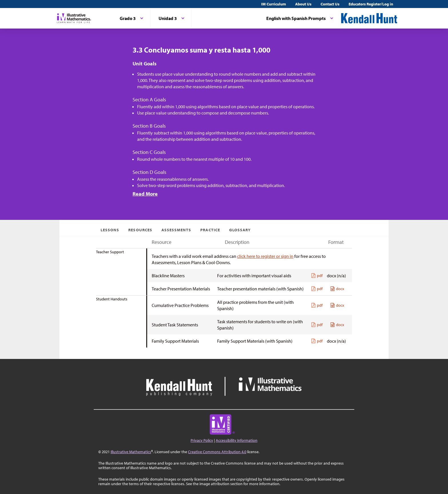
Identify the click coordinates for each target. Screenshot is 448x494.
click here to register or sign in (265, 256)
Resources (140, 230)
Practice (210, 230)
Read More (145, 194)
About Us (303, 4)
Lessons (110, 230)
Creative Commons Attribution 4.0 (217, 452)
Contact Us (330, 4)
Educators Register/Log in (371, 4)
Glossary (240, 230)
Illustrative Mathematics (131, 452)
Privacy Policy (202, 440)
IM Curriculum (274, 4)
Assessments (176, 230)
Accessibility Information (237, 440)
